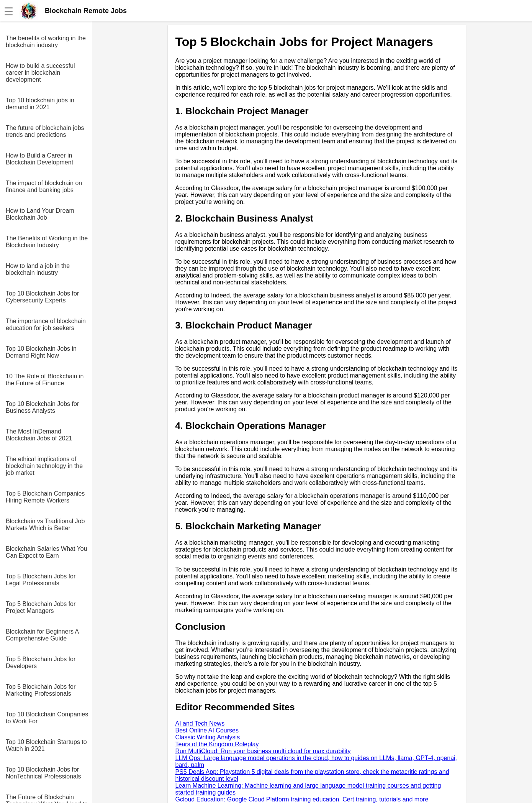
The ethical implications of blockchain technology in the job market (44, 466)
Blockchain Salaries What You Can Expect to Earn (47, 552)
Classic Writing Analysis (208, 737)
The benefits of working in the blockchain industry (46, 42)
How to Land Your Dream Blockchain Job (40, 214)
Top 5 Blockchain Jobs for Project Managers (41, 607)
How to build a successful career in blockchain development (40, 73)
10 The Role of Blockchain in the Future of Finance (45, 380)
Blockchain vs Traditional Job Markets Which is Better (45, 525)
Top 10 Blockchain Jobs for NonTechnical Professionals (43, 773)
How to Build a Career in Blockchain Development (39, 159)
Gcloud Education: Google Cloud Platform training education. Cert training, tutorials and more (302, 799)
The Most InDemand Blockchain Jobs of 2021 (39, 435)
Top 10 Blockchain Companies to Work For (47, 718)
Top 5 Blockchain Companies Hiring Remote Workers (45, 497)
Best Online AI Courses (207, 730)
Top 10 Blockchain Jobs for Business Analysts (42, 407)
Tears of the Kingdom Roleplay (217, 744)
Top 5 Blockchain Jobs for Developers (41, 663)
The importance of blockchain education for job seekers (46, 324)
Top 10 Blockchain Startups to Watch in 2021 (46, 745)
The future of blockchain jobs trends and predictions (45, 131)
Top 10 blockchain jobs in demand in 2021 (40, 104)
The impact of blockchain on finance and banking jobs (44, 186)
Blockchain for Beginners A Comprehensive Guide (42, 635)
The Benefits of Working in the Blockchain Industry (47, 242)
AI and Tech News (200, 723)
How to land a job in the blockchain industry (38, 269)
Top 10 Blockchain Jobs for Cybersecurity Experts (42, 297)
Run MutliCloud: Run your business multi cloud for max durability (263, 751)
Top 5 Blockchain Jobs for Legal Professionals (41, 580)
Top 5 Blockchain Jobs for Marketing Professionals (41, 690)
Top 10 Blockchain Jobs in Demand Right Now (41, 352)
